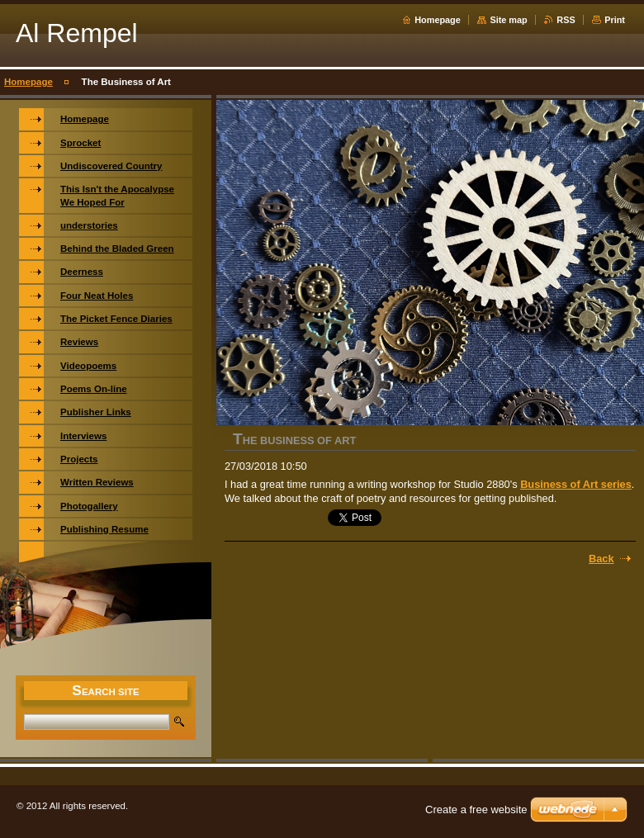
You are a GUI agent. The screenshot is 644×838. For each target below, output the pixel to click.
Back (601, 559)
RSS (566, 20)
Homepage (438, 20)
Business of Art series (576, 484)
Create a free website (476, 810)
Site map (508, 20)
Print (615, 20)
